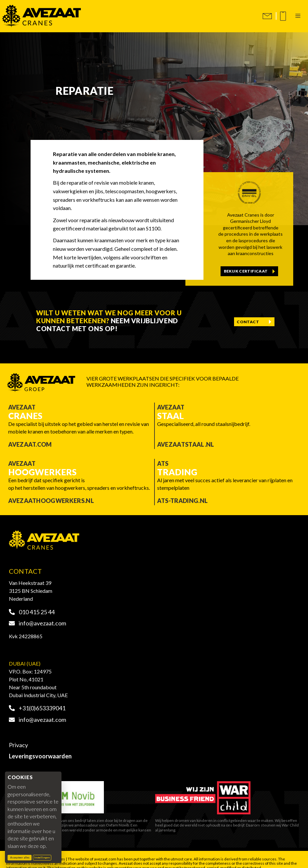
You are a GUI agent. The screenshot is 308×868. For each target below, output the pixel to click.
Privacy (18, 745)
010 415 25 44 (32, 612)
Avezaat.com (30, 444)
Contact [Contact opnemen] (248, 322)
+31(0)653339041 (37, 708)
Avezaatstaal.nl (186, 444)
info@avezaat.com (38, 623)
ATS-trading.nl (182, 501)
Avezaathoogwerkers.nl (51, 501)
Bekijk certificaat (246, 271)
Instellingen (42, 857)
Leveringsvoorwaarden (40, 756)
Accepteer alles (21, 857)
